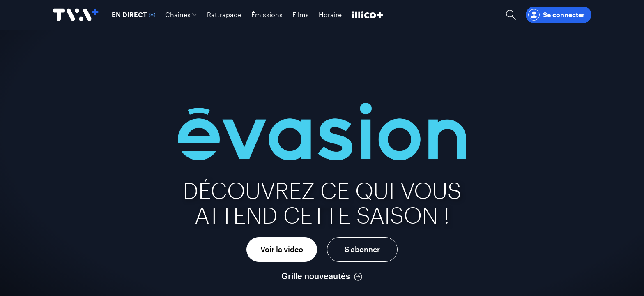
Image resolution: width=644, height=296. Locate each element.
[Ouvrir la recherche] (511, 15)
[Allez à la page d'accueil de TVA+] (76, 15)
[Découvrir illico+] (367, 15)
